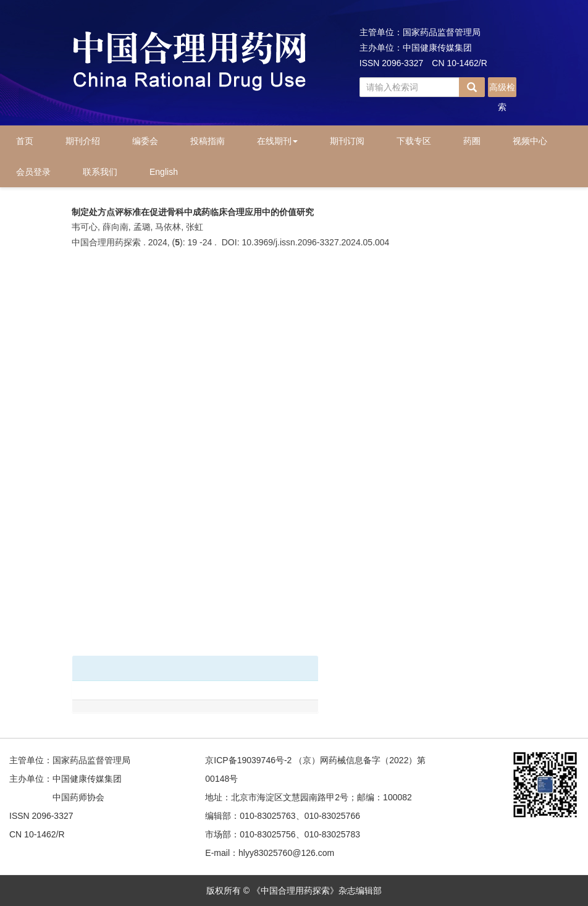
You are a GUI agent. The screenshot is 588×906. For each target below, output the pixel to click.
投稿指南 (208, 141)
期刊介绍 (83, 141)
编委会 (145, 141)
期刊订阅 (347, 141)
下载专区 (414, 141)
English (164, 172)
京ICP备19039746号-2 (248, 760)
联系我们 (100, 172)
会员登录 (33, 172)
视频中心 (530, 141)
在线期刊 (277, 141)
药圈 (472, 141)
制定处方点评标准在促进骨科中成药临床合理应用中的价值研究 (193, 212)
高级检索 (502, 90)
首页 (25, 141)
